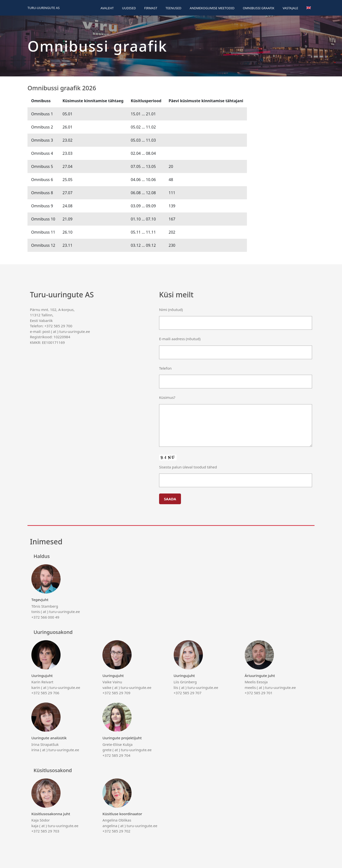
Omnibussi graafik (259, 8)
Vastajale (290, 8)
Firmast (151, 8)
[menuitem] (309, 8)
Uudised (129, 8)
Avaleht (107, 8)
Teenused (174, 8)
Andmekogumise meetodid (212, 8)
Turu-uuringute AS (44, 8)
